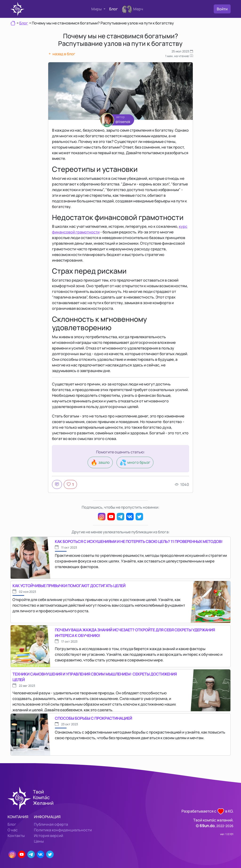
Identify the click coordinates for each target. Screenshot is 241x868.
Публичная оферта (51, 824)
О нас (13, 830)
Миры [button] (97, 9)
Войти (222, 9)
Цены (39, 841)
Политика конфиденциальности (63, 830)
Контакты (16, 836)
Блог (114, 9)
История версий (48, 836)
